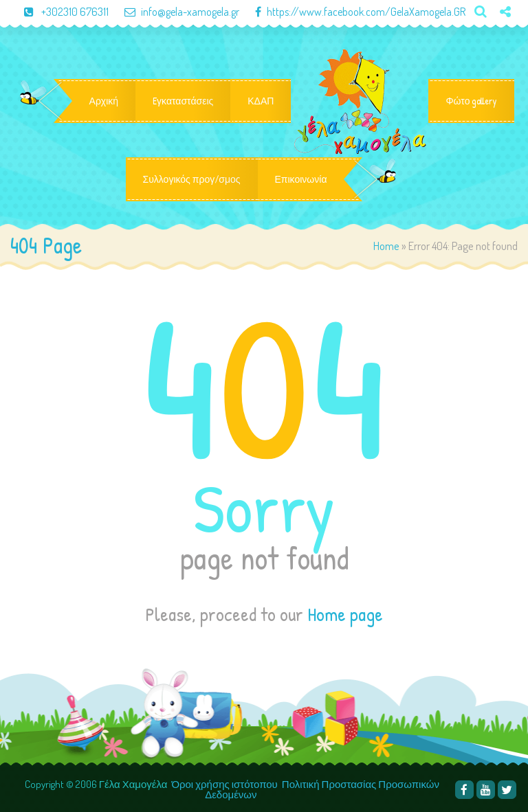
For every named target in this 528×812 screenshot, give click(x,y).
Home (386, 246)
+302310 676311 (60, 12)
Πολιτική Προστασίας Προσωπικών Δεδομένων (322, 789)
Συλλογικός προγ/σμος (192, 179)
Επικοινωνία (301, 179)
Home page (345, 614)
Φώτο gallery (471, 101)
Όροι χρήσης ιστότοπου (224, 784)
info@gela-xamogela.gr (175, 12)
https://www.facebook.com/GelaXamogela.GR (353, 12)
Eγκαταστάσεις (183, 101)
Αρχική (104, 101)
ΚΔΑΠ (261, 101)
